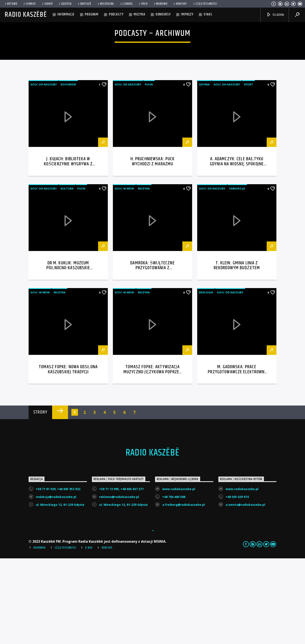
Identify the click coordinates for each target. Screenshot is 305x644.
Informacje (66, 14)
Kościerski (68, 170)
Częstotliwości (205, 4)
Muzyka (139, 14)
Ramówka (40, 633)
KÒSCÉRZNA (105, 4)
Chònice (29, 4)
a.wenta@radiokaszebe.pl (245, 590)
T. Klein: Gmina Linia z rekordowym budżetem (237, 351)
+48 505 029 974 (237, 582)
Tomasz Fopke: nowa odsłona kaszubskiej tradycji (68, 455)
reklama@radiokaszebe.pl (119, 582)
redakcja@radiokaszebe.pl (56, 582)
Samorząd (237, 274)
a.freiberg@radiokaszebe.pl (184, 590)
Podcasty (116, 14)
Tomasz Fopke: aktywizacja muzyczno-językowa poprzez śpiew (152, 458)
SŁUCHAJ (275, 15)
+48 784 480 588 (174, 582)
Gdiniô (47, 4)
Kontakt (180, 4)
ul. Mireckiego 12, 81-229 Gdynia (60, 590)
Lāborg (126, 4)
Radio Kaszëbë (26, 15)
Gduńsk (65, 4)
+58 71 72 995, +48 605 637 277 (121, 575)
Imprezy (187, 14)
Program (92, 14)
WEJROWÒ (160, 4)
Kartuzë (84, 4)
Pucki (149, 170)
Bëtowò (11, 4)
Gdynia (204, 170)
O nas (208, 14)
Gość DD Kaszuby (44, 170)
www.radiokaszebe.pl (179, 575)
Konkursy (163, 14)
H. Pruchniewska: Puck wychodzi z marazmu (153, 247)
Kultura (67, 274)
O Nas (89, 633)
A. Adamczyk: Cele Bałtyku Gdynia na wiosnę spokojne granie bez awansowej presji (237, 250)
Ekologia (206, 378)
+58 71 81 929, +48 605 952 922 (58, 575)
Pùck (143, 4)
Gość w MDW (124, 274)
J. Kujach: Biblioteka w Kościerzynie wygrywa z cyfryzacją (68, 250)
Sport (248, 170)
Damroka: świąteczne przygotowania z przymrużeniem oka (152, 354)
